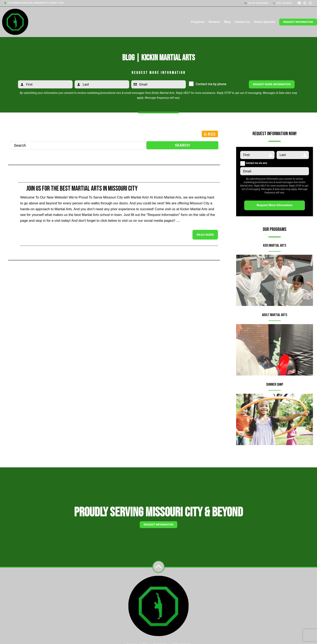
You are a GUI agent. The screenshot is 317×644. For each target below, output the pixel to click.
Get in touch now (256, 3)
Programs (198, 22)
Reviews (214, 22)
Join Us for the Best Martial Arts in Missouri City (82, 188)
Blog (227, 22)
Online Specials (264, 22)
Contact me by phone (210, 84)
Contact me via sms (254, 163)
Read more (205, 235)
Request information (159, 525)
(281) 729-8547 (282, 3)
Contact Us (242, 22)
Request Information (298, 22)
